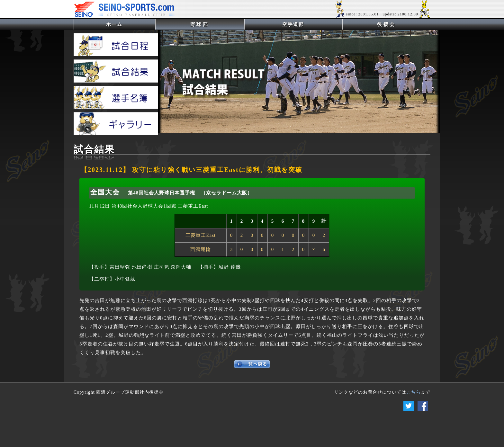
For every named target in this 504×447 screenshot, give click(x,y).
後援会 (387, 24)
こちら (414, 392)
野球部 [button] (200, 24)
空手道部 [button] (293, 24)
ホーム (125, 24)
